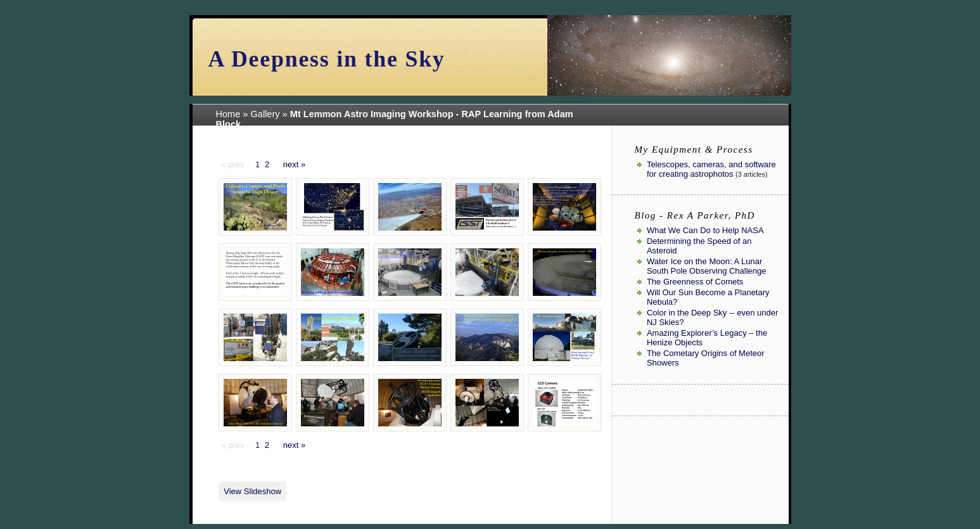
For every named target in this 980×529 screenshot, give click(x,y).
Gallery (265, 114)
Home (228, 114)
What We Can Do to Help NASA (705, 230)
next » (294, 164)
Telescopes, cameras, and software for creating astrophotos (711, 169)
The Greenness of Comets (695, 282)
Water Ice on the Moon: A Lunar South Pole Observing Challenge (707, 266)
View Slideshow (252, 491)
